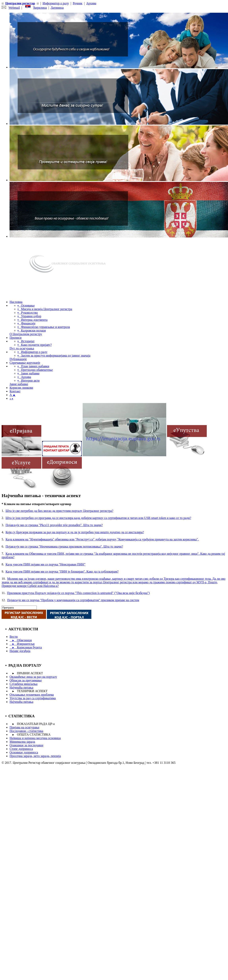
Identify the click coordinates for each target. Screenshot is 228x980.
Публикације (18, 359)
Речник (78, 3)
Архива (91, 3)
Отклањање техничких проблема (32, 695)
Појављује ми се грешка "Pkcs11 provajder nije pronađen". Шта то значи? (54, 525)
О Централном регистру (26, 334)
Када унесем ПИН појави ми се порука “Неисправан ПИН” (45, 564)
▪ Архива (24, 377)
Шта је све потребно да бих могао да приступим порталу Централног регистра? (59, 511)
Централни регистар (20, 3)
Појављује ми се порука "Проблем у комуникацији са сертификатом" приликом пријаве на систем (73, 600)
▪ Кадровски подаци (32, 330)
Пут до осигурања (22, 348)
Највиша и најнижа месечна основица (35, 738)
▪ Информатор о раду (32, 352)
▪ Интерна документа (32, 320)
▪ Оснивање (26, 305)
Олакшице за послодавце (26, 745)
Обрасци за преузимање (26, 680)
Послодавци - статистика (26, 731)
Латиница (57, 8)
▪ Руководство (28, 313)
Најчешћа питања (21, 687)
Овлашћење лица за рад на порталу (33, 677)
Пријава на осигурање (24, 727)
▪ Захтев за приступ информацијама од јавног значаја (54, 355)
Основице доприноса (24, 752)
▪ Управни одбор (29, 316)
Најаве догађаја (20, 651)
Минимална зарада (22, 742)
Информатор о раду (56, 3)
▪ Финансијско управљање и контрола (44, 327)
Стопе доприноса (21, 749)
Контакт (15, 391)
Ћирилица (40, 8)
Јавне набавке (19, 384)
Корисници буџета (26, 647)
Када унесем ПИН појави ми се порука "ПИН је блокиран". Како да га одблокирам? (62, 572)
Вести (14, 637)
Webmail (14, 8)
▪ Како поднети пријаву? (35, 345)
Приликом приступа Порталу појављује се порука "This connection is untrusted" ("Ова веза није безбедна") (78, 593)
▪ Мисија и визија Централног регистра (45, 309)
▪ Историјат (26, 341)
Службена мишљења (23, 684)
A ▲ (13, 395)
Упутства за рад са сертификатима (33, 698)
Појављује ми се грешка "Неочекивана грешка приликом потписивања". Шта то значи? (64, 546)
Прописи (15, 338)
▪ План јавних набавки (33, 366)
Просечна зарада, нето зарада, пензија (35, 756)
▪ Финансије (26, 323)
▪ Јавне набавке (28, 373)
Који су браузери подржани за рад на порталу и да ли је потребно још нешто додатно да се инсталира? (75, 532)
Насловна (16, 302)
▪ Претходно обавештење (35, 370)
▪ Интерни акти (28, 381)
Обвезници (21, 640)
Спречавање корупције (25, 363)
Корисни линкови (21, 388)
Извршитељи (22, 644)
